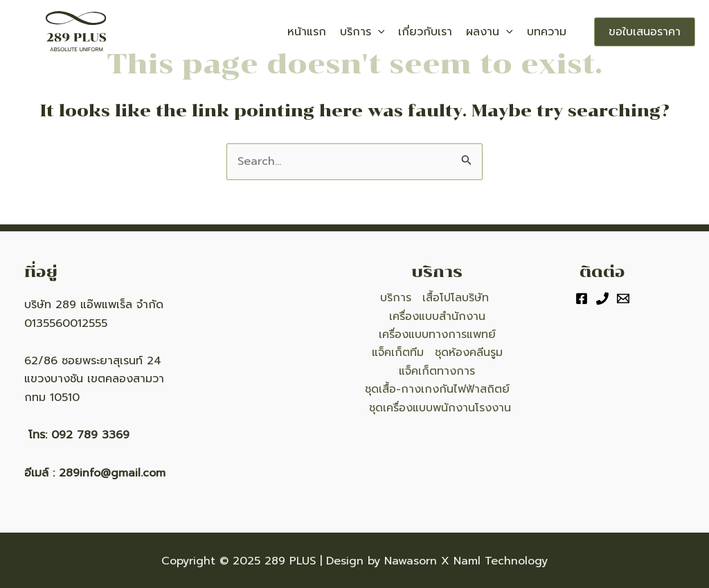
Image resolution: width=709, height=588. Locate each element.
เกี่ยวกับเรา (425, 32)
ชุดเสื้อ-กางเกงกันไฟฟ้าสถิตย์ (437, 389)
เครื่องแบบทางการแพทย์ (437, 335)
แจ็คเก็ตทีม (398, 353)
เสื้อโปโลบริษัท (456, 298)
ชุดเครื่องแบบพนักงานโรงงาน (440, 408)
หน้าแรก (307, 32)
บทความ (547, 32)
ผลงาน (490, 32)
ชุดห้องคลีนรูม (469, 353)
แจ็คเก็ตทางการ (437, 371)
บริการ (362, 32)
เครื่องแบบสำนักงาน (437, 317)
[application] (378, 32)
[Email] (623, 299)
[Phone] (602, 299)
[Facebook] (582, 299)
